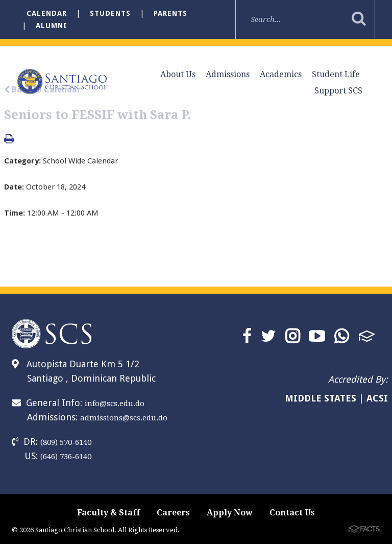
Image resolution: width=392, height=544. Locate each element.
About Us (178, 74)
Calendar (47, 13)
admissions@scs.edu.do (124, 418)
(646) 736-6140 (66, 457)
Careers (173, 513)
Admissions (228, 74)
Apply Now (230, 513)
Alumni (52, 26)
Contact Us (292, 513)
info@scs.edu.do (115, 404)
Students (110, 13)
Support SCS (338, 91)
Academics (281, 74)
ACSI (377, 398)
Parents (170, 13)
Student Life (336, 74)
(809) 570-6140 (66, 442)
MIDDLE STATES (321, 398)
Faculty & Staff (108, 513)
